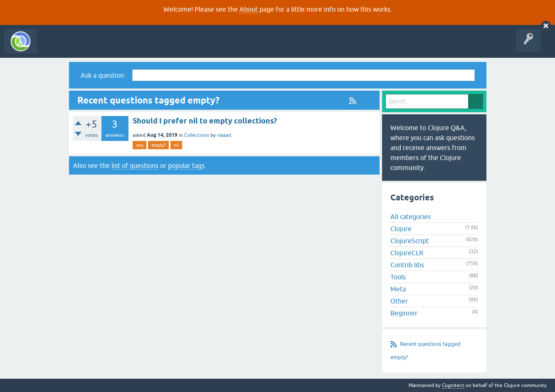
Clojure (401, 229)
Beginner (404, 313)
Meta (398, 289)
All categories (411, 217)
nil (176, 145)
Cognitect (453, 385)
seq (139, 145)
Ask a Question (190, 47)
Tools (398, 277)
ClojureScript (409, 241)
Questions (89, 47)
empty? (158, 145)
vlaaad (224, 135)
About (249, 9)
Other (399, 301)
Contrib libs (407, 265)
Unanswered (124, 47)
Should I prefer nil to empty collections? (205, 121)
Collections (197, 135)
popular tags (186, 165)
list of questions (135, 165)
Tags (155, 47)
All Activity (56, 47)
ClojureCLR (407, 253)
